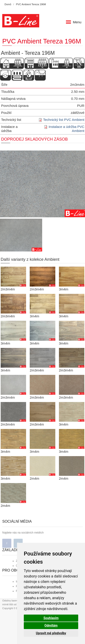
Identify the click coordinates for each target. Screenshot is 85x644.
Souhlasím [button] (51, 618)
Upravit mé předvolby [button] (51, 633)
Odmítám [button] (51, 625)
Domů (8, 4)
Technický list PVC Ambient (64, 120)
